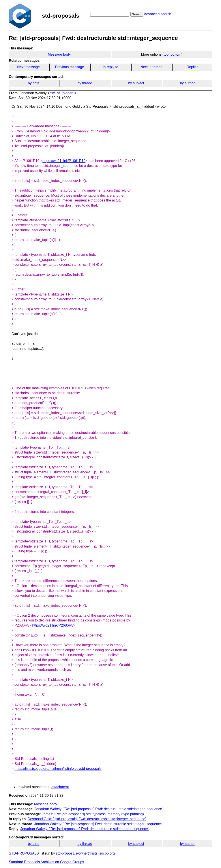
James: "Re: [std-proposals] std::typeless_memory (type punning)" (93, 814)
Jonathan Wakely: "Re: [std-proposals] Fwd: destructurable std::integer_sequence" (99, 809)
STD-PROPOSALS (24, 853)
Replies (192, 67)
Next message (28, 67)
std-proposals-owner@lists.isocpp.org (85, 853)
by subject (136, 83)
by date (34, 83)
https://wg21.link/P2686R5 (53, 625)
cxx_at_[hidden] (62, 93)
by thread (85, 83)
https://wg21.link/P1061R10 (64, 161)
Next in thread (152, 67)
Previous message (69, 67)
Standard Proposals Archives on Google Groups (46, 862)
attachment (60, 787)
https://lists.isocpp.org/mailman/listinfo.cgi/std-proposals (58, 769)
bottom (176, 54)
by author (187, 83)
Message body (59, 54)
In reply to (110, 67)
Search (137, 14)
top (166, 54)
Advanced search (157, 14)
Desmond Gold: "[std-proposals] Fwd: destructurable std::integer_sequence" (87, 819)
